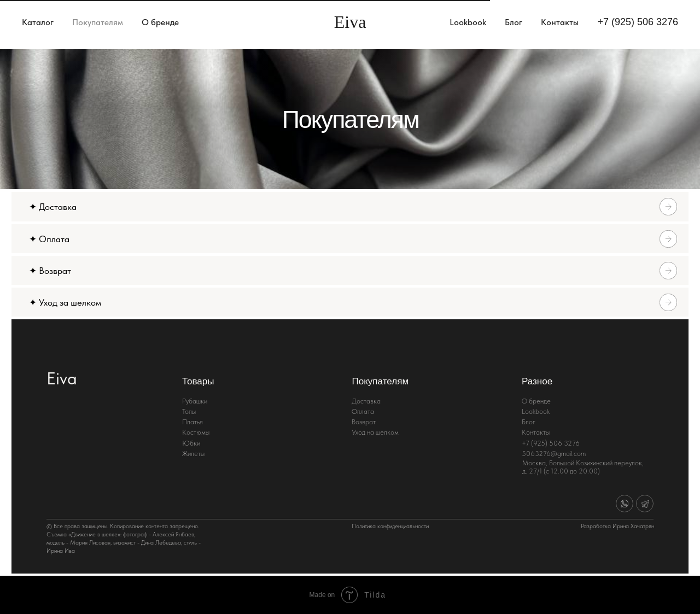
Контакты (560, 22)
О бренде (160, 22)
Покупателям (98, 22)
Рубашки (195, 401)
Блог (514, 22)
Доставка (366, 401)
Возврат (364, 422)
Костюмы (196, 432)
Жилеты (193, 454)
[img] (625, 504)
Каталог (38, 22)
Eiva (62, 378)
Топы (189, 411)
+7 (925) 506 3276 (638, 22)
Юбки (191, 443)
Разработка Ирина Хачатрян (617, 526)
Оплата (363, 411)
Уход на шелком (375, 432)
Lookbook (468, 22)
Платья (192, 422)
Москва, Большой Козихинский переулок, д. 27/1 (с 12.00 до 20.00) (583, 467)
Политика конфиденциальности (390, 526)
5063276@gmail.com (554, 454)
